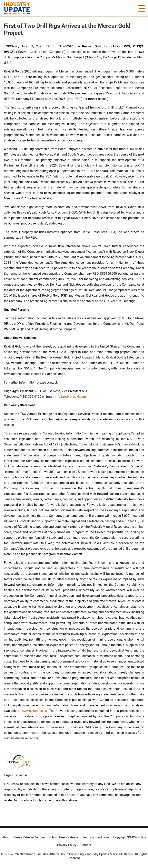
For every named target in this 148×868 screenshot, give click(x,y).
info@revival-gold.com (70, 397)
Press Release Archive (29, 837)
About (6, 837)
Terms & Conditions (96, 837)
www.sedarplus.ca (34, 711)
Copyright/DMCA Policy (130, 837)
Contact (86, 845)
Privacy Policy (67, 845)
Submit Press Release (63, 837)
